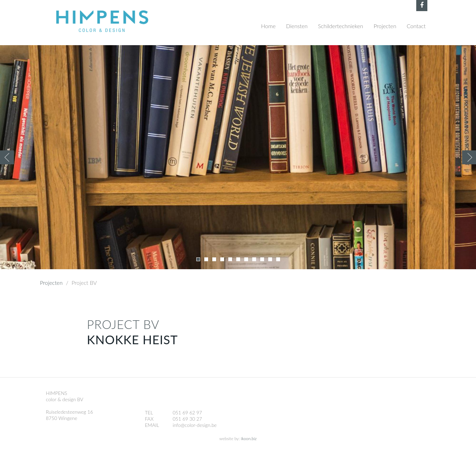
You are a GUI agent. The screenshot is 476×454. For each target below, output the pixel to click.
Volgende (469, 157)
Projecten (385, 26)
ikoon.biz (249, 439)
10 (270, 259)
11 (278, 259)
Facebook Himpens (422, 6)
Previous (7, 157)
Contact (416, 26)
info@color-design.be (195, 425)
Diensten (297, 26)
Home (268, 26)
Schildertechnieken (340, 26)
